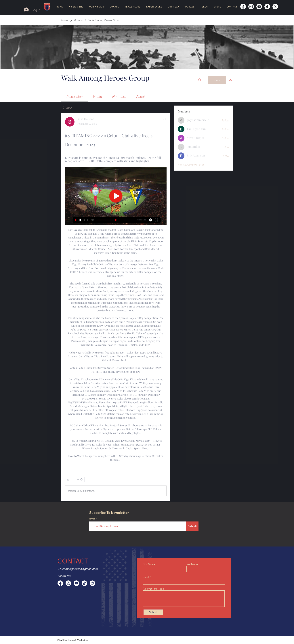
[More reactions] (80, 479)
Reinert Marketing (78, 640)
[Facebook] (243, 7)
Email (93, 519)
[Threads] (275, 7)
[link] (74, 96)
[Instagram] (251, 7)
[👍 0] (69, 479)
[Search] (200, 80)
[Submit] (192, 526)
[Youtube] (259, 7)
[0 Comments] (157, 479)
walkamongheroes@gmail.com (78, 569)
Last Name (192, 564)
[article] (116, 307)
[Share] (164, 119)
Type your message (153, 589)
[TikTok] (267, 7)
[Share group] (231, 80)
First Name (149, 564)
